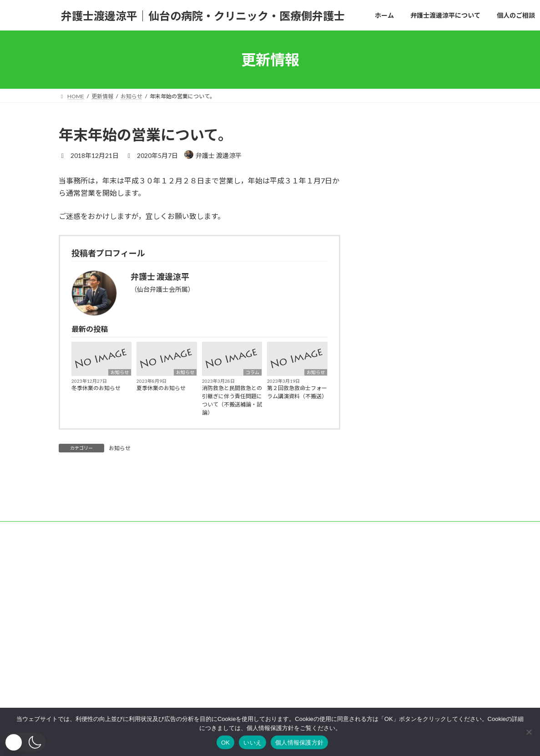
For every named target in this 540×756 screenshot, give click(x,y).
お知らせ (120, 372)
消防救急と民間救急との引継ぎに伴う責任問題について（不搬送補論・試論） (232, 400)
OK (225, 743)
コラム (252, 372)
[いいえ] (529, 732)
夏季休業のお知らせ (161, 388)
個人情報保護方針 (299, 743)
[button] (25, 742)
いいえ (252, 743)
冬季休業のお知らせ (96, 388)
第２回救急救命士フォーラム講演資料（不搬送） (297, 392)
